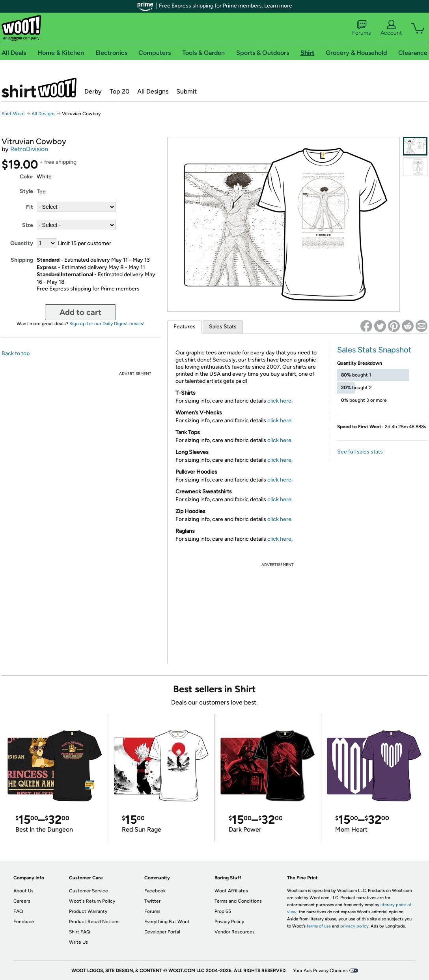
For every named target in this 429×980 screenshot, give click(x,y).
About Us (23, 891)
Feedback (24, 922)
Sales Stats (223, 327)
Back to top (16, 353)
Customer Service (89, 891)
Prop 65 (223, 911)
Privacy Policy (229, 922)
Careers (22, 901)
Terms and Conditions (238, 901)
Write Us (78, 942)
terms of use (319, 926)
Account (391, 28)
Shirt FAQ (79, 932)
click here (279, 401)
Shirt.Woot (39, 88)
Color (26, 177)
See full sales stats (360, 452)
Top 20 (119, 91)
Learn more (278, 6)
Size (28, 225)
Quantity (22, 243)
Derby (93, 91)
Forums (362, 28)
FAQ (18, 911)
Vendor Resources (235, 932)
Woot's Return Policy (92, 901)
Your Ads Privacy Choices (320, 971)
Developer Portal (162, 932)
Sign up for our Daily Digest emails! (107, 324)
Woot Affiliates (231, 891)
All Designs (153, 91)
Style (26, 191)
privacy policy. (355, 926)
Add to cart (80, 312)
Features (185, 327)
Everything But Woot (167, 922)
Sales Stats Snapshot (374, 350)
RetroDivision (29, 149)
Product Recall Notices (94, 922)
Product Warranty (88, 911)
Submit (187, 91)
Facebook (155, 891)
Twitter (152, 901)
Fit (30, 207)
